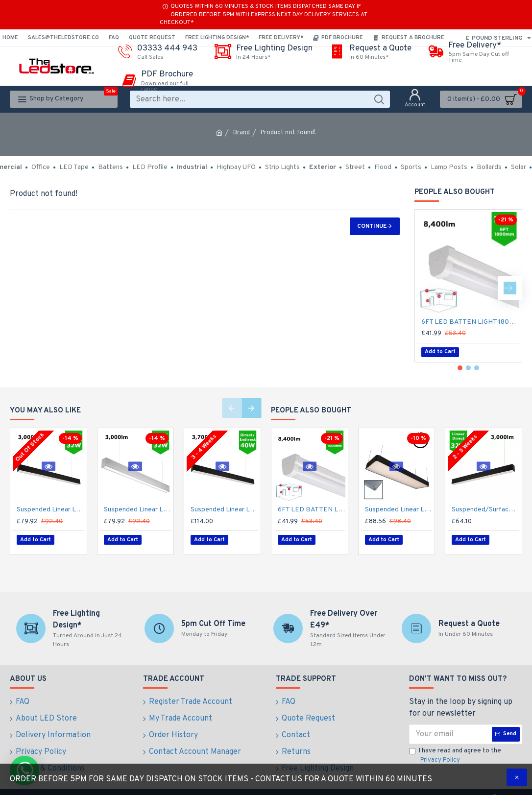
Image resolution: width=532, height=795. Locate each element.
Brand (242, 133)
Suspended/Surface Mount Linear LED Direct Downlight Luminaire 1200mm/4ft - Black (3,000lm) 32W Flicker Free (485, 510)
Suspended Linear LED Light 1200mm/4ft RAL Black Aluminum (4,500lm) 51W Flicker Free (399, 510)
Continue (372, 226)
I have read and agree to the (455, 751)
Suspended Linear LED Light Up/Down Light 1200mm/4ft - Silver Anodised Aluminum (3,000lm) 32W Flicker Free (138, 510)
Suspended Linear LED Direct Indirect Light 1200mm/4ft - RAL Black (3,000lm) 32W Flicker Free (50, 510)
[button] (510, 288)
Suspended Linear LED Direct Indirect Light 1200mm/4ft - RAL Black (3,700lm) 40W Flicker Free (224, 510)
